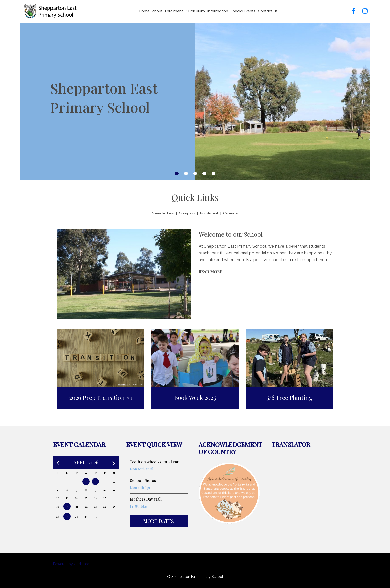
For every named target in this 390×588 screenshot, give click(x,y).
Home (145, 11)
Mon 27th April (141, 488)
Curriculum (195, 11)
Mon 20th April (142, 469)
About (157, 11)
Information (218, 11)
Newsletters (163, 213)
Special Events (243, 11)
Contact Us (268, 11)
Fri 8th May (139, 506)
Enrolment (174, 11)
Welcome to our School (231, 234)
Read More (210, 272)
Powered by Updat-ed (71, 564)
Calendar (231, 213)
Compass (187, 213)
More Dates (159, 521)
